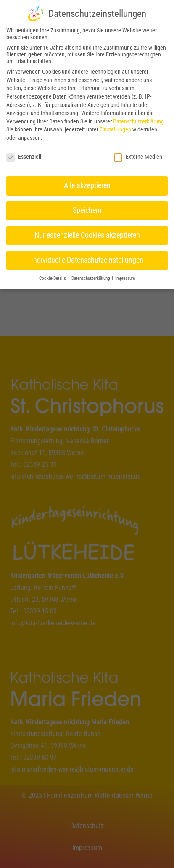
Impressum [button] (125, 277)
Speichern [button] (87, 209)
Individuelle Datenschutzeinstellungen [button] (87, 258)
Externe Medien (138, 155)
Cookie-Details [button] (53, 277)
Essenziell (24, 155)
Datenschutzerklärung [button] (91, 277)
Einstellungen (115, 128)
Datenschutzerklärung (138, 120)
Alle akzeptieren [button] (87, 184)
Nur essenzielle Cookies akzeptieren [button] (87, 234)
